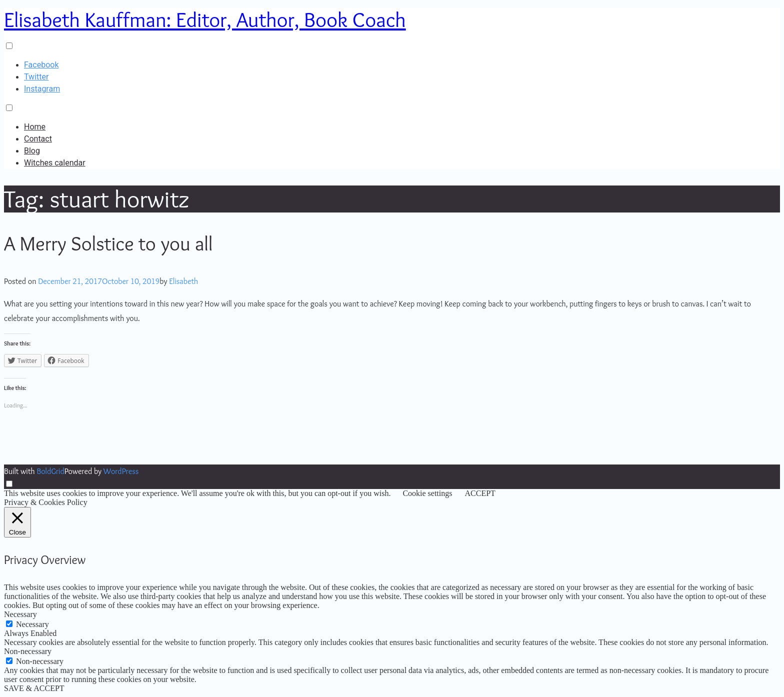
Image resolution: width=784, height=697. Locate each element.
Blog (32, 151)
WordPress (121, 471)
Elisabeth (183, 281)
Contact (38, 139)
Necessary (32, 624)
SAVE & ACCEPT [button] (34, 688)
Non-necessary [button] (28, 651)
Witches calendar (55, 163)
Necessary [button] (20, 614)
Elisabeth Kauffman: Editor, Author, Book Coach (205, 19)
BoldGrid (50, 471)
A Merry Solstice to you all (108, 243)
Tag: (97, 199)
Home (35, 127)
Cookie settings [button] (427, 493)
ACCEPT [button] (480, 493)
